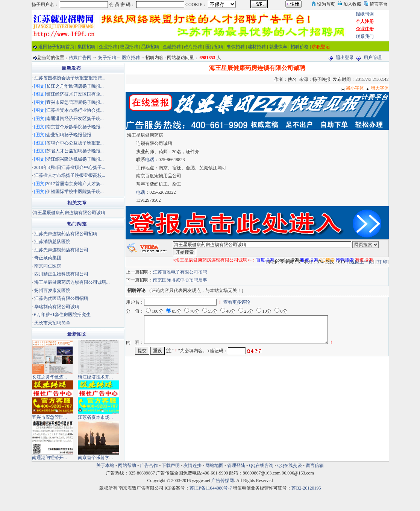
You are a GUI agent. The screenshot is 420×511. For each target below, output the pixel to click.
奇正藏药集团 (48, 258)
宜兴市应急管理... (49, 417)
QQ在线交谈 (290, 465)
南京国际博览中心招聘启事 (180, 280)
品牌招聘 (150, 47)
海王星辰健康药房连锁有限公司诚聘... (72, 282)
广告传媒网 (223, 481)
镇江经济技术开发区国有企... (75, 94)
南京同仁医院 (48, 266)
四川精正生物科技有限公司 (61, 274)
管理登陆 (236, 465)
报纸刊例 (365, 14)
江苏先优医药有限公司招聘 (61, 298)
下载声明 (171, 465)
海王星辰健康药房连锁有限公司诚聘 (69, 213)
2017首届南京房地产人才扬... (75, 184)
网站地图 (214, 465)
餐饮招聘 (236, 47)
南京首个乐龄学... (95, 458)
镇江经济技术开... (95, 377)
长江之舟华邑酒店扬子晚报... (75, 86)
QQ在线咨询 (262, 465)
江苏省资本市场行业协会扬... (75, 110)
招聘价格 (300, 47)
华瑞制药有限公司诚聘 (57, 307)
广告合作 (149, 465)
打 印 (382, 262)
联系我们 (365, 36)
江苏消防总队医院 (52, 242)
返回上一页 (362, 262)
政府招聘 (193, 47)
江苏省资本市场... (95, 417)
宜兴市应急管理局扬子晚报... (75, 102)
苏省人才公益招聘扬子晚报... (75, 151)
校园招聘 (129, 47)
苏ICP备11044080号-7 (211, 488)
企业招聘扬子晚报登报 (69, 135)
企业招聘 (108, 47)
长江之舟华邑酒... (49, 377)
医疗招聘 (214, 47)
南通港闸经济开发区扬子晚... (75, 119)
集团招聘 (86, 47)
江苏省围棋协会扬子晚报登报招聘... (70, 78)
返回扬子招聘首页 (56, 47)
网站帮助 (127, 465)
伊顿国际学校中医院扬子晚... (75, 192)
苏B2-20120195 (306, 488)
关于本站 (105, 465)
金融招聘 (172, 47)
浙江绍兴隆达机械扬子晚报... (75, 159)
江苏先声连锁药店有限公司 (61, 250)
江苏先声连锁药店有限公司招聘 (66, 234)
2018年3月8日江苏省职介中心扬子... (70, 167)
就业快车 (278, 47)
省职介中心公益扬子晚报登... (75, 143)
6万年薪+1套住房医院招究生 (63, 315)
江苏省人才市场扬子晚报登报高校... (70, 175)
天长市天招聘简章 (52, 323)
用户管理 (373, 58)
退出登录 (345, 58)
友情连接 (193, 465)
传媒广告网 (80, 58)
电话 (150, 160)
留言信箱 (315, 465)
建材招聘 (257, 47)
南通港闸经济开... (49, 458)
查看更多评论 (237, 302)
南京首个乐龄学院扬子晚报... (75, 127)
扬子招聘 (107, 58)
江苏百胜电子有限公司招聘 (180, 272)
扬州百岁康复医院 (52, 290)
